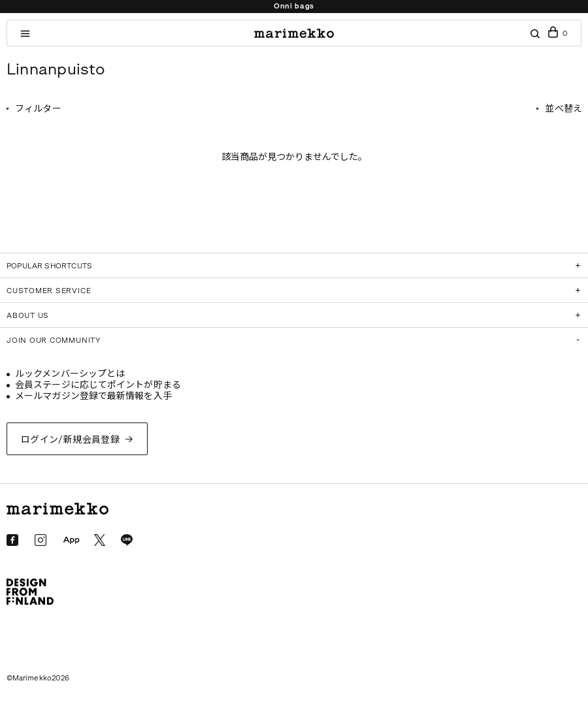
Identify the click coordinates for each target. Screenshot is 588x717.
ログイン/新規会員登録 (71, 440)
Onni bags (294, 6)
